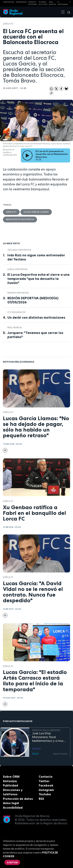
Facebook (46, 785)
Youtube (45, 794)
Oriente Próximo (33, 3)
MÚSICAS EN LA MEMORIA (46, 730)
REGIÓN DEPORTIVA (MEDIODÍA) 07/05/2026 (33, 300)
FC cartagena (63, 3)
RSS (41, 799)
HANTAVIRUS (21, 2)
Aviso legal (11, 803)
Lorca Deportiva (17, 269)
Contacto (46, 777)
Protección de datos (18, 799)
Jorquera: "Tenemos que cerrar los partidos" (35, 335)
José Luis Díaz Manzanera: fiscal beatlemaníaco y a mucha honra (50, 737)
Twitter (44, 781)
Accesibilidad (13, 808)
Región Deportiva (18, 293)
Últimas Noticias (43, 3)
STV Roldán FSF (17, 312)
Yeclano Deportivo (19, 250)
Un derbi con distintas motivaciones (36, 317)
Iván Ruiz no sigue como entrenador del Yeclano (36, 257)
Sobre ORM (11, 777)
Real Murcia (52, 3)
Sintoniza (10, 781)
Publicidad (11, 785)
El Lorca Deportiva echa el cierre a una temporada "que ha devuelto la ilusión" (38, 279)
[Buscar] (68, 12)
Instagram (46, 790)
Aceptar (12, 862)
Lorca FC (8, 24)
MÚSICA (36, 749)
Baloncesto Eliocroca (20, 219)
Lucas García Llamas (36, 212)
